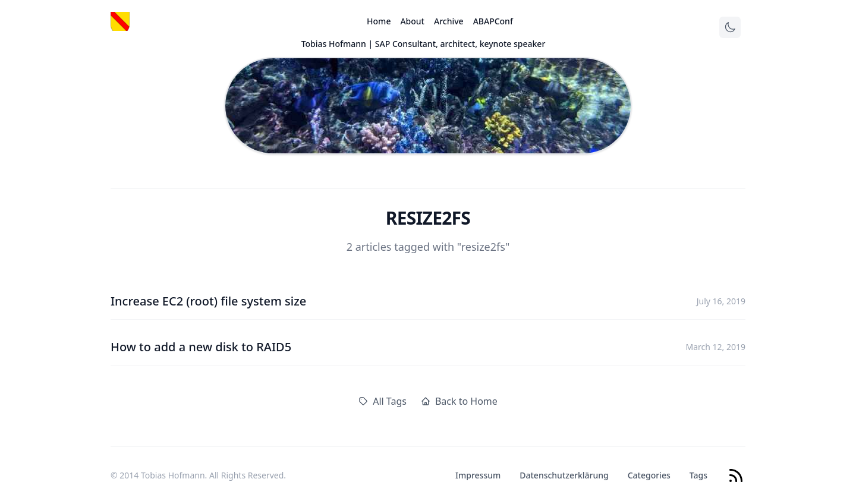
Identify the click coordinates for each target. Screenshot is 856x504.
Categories (649, 475)
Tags (698, 475)
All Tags (383, 401)
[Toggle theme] (730, 27)
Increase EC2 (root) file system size (208, 301)
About (412, 21)
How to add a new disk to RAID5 (201, 347)
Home (379, 21)
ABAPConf (493, 21)
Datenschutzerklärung (564, 475)
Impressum (478, 475)
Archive (449, 21)
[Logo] (120, 21)
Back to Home (459, 401)
